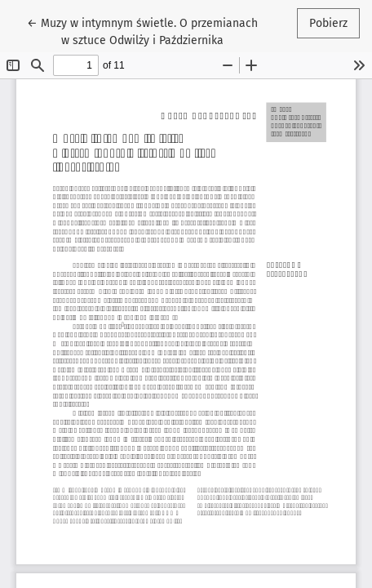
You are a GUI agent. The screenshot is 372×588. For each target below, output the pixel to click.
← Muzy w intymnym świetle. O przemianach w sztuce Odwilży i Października (142, 31)
